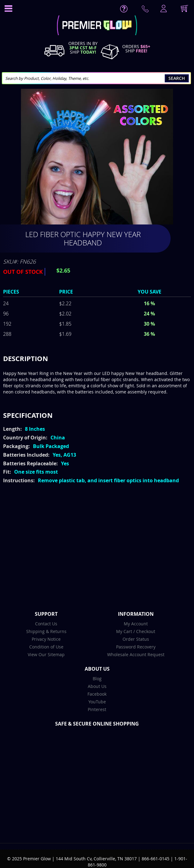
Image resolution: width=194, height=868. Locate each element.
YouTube (97, 702)
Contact (146, 10)
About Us (97, 686)
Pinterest (97, 709)
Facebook (97, 694)
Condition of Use (46, 647)
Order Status (136, 639)
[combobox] (96, 78)
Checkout (146, 631)
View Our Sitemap (46, 654)
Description (26, 358)
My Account (136, 624)
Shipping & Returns (46, 631)
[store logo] (97, 26)
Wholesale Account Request (136, 654)
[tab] (97, 359)
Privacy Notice (46, 639)
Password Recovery (136, 647)
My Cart (124, 631)
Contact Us (46, 624)
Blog (97, 679)
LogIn (163, 9)
